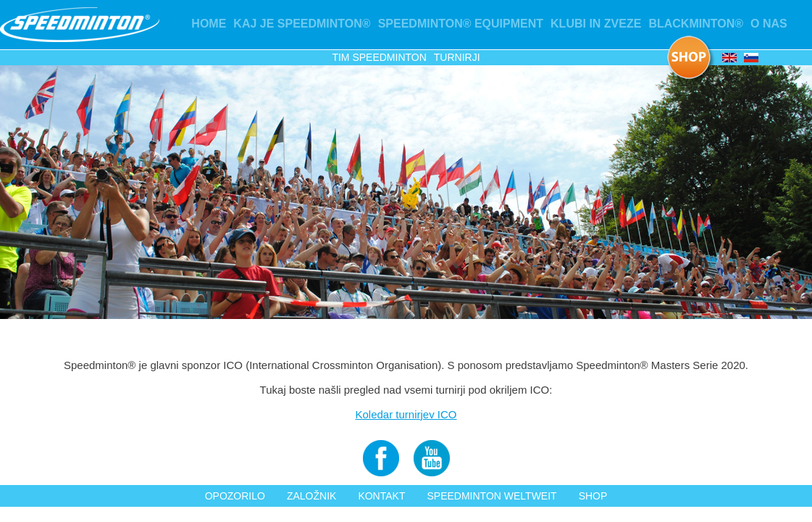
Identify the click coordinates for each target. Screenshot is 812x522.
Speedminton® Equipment (461, 24)
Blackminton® (696, 24)
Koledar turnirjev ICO (406, 414)
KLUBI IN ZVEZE (596, 24)
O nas (769, 24)
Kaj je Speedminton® (302, 24)
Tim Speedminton (379, 57)
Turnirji (457, 57)
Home (209, 24)
